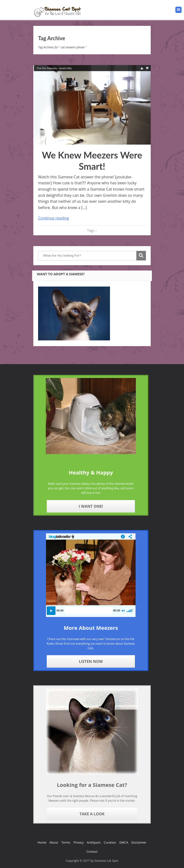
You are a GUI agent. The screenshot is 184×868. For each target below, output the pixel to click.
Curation (110, 842)
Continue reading (54, 218)
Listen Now (91, 661)
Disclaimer (139, 842)
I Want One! (91, 506)
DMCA (124, 842)
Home (42, 842)
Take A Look (92, 814)
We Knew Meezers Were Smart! (92, 161)
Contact (92, 851)
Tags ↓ (92, 230)
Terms (66, 842)
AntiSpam (94, 842)
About (54, 842)
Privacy (79, 842)
